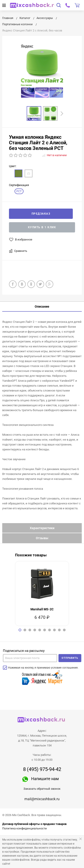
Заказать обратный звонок (42, 789)
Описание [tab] (42, 307)
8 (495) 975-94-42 (42, 769)
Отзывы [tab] (42, 538)
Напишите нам (45, 779)
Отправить (70, 658)
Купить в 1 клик (42, 227)
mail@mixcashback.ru (42, 799)
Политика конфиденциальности (25, 828)
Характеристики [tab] (42, 528)
